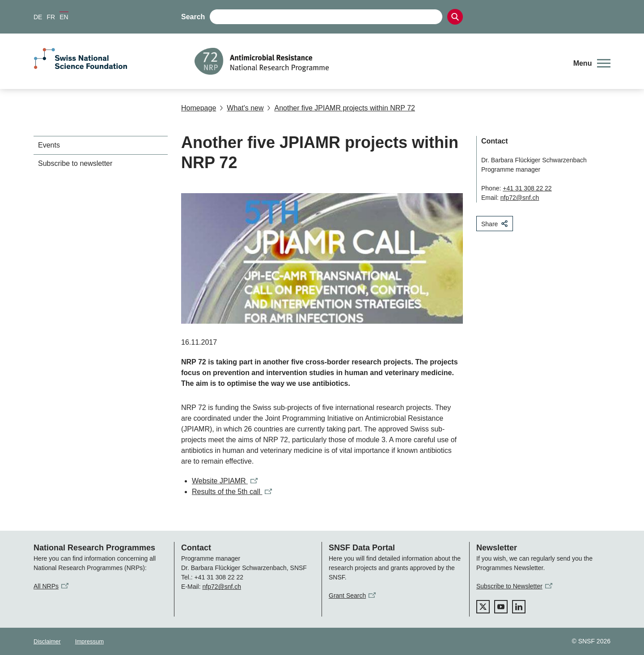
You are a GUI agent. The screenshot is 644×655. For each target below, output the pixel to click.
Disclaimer (47, 641)
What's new (241, 108)
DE (38, 17)
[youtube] (501, 607)
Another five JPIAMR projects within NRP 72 (341, 108)
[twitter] (483, 607)
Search (193, 17)
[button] (592, 63)
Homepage (199, 108)
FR (51, 17)
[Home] (378, 61)
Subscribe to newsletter (75, 163)
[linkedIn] (519, 607)
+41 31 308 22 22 (527, 188)
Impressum (89, 641)
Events (49, 145)
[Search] (455, 17)
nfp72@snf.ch (520, 198)
